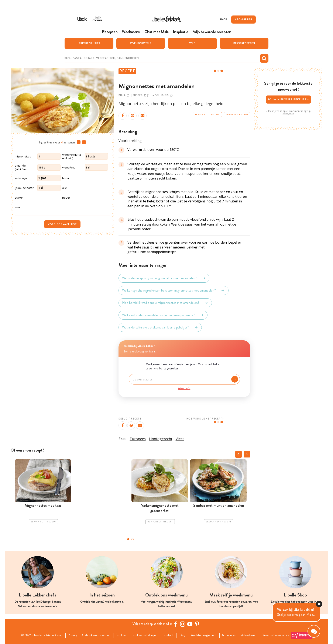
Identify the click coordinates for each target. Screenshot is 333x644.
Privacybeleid (289, 114)
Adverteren (252, 635)
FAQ (183, 635)
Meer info (184, 388)
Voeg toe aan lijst (62, 224)
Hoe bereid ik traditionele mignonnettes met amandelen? (165, 303)
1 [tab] (128, 539)
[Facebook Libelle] (176, 624)
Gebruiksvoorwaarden (95, 635)
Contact (169, 635)
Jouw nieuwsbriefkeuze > (289, 99)
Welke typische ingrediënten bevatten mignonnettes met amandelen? (174, 290)
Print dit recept (237, 114)
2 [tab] (133, 539)
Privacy (70, 635)
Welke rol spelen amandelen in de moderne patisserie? (163, 315)
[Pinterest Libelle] (198, 624)
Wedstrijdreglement (205, 635)
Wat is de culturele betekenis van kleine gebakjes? (160, 327)
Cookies (120, 635)
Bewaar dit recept (207, 114)
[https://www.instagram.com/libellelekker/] (183, 624)
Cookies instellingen (144, 635)
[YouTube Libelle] (190, 624)
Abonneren (231, 635)
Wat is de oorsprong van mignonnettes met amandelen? (164, 278)
